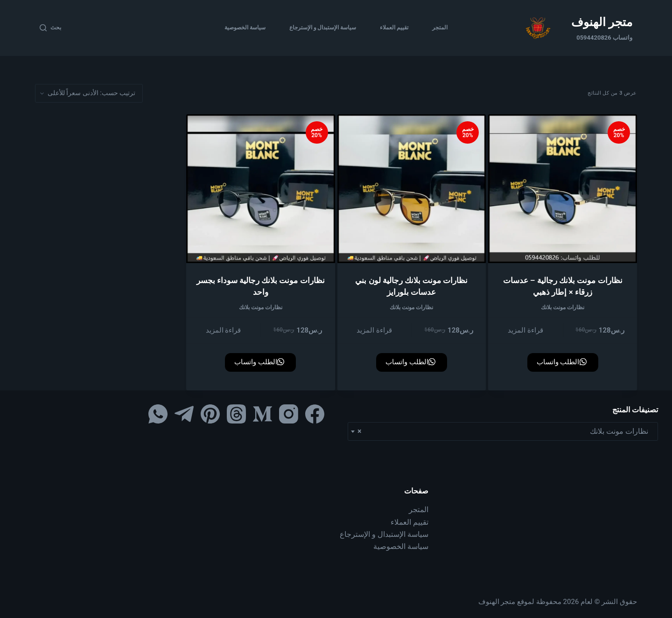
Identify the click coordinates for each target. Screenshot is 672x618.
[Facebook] (315, 414)
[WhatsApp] (158, 414)
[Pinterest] (210, 414)
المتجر (440, 28)
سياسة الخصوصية (245, 28)
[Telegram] (184, 414)
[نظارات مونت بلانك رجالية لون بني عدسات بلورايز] (412, 189)
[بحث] (50, 28)
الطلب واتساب (562, 362)
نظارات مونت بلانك (563, 307)
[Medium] (262, 414)
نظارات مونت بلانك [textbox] (506, 431)
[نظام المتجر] (89, 93)
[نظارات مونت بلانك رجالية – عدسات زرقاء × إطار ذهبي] (563, 189)
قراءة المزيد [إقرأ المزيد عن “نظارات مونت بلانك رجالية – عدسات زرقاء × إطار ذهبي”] (525, 330)
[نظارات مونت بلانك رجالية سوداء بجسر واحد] (261, 189)
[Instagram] (289, 414)
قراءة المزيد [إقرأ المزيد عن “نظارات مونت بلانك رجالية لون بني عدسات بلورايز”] (374, 330)
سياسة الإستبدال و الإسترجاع (323, 28)
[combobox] (503, 431)
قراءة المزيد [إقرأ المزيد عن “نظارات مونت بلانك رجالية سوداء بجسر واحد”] (224, 330)
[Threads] (236, 414)
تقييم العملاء (394, 28)
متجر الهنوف (602, 22)
